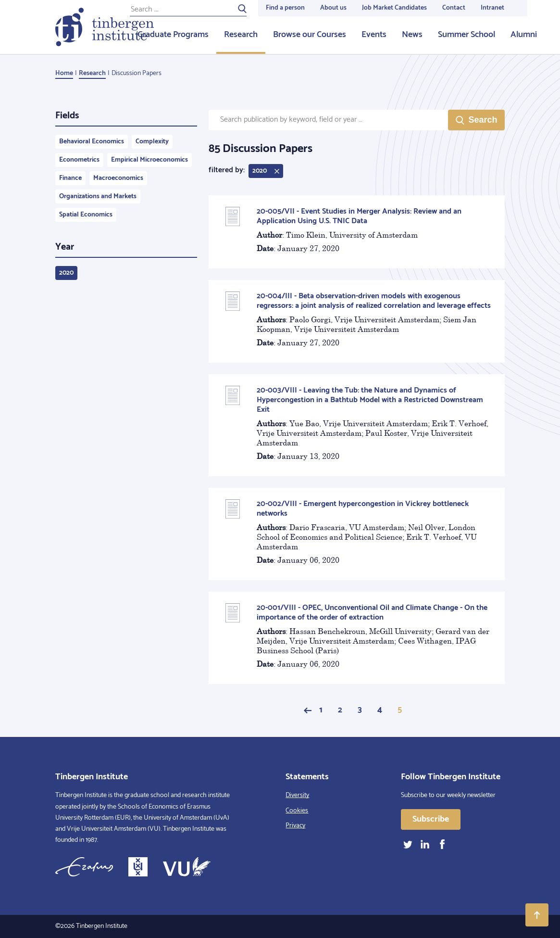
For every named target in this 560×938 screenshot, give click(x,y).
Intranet (492, 8)
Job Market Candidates (394, 8)
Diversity (297, 795)
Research (241, 35)
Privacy (295, 826)
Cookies (297, 811)
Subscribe (431, 819)
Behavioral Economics (92, 142)
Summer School (467, 35)
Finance (70, 178)
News (412, 35)
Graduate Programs (173, 35)
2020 (66, 273)
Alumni (524, 35)
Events (374, 35)
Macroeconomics (118, 178)
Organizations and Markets (98, 196)
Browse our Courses (310, 35)
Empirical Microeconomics (149, 160)
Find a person (285, 8)
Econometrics (79, 160)
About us (333, 8)
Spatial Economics (86, 215)
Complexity (152, 142)
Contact (454, 8)
